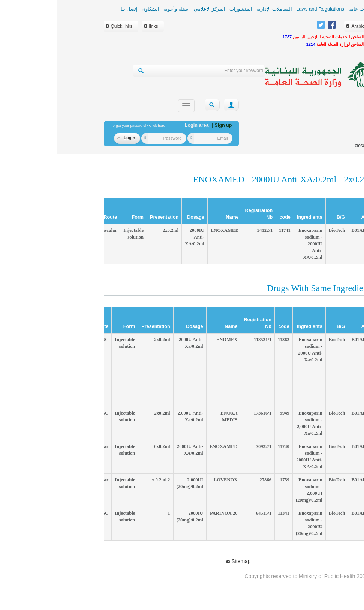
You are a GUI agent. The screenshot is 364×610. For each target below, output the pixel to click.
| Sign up (165, 125)
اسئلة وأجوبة (120, 9)
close (303, 146)
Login (70, 138)
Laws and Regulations (264, 9)
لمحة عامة (302, 9)
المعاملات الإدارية (218, 9)
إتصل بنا (73, 9)
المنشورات (184, 9)
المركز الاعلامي (153, 9)
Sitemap (182, 561)
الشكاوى (94, 9)
